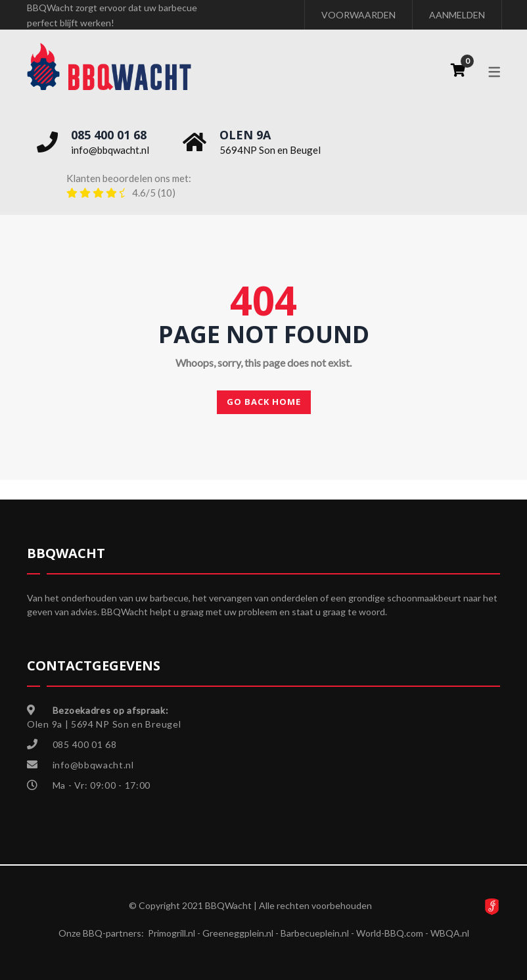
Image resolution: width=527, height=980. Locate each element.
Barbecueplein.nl (315, 933)
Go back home (264, 402)
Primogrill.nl (172, 933)
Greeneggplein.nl (238, 933)
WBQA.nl (450, 933)
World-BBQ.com (390, 933)
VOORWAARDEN (358, 15)
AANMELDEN (457, 15)
